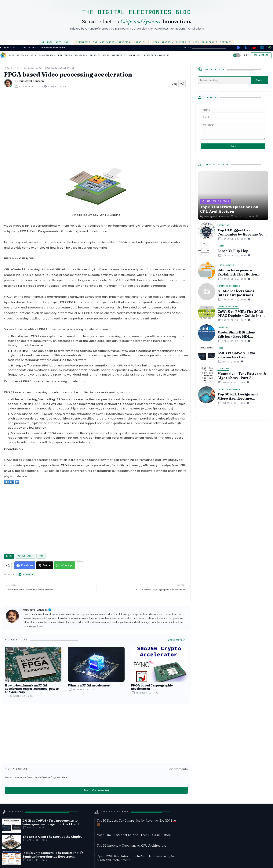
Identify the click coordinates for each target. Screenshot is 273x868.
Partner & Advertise (157, 55)
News (156, 42)
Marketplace (46, 55)
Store (106, 55)
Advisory (168, 42)
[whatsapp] (270, 48)
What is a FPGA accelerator (89, 685)
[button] (237, 55)
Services (226, 42)
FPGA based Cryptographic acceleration (152, 687)
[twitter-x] (246, 48)
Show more (175, 640)
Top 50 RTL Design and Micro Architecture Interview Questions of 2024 (243, 396)
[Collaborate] (261, 55)
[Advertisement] (96, 129)
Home (12, 55)
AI (43, 42)
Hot (33, 55)
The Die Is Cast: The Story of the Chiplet (44, 48)
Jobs (196, 42)
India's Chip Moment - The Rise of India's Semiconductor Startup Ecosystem (53, 855)
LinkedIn (28, 574)
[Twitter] (45, 565)
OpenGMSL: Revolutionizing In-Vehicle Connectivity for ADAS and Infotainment (136, 858)
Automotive (107, 42)
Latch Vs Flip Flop (233, 251)
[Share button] (80, 565)
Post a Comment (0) (96, 790)
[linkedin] (262, 48)
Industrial (124, 42)
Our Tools (64, 55)
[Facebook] (25, 565)
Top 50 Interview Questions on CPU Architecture (132, 845)
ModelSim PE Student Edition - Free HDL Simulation (237, 334)
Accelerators (25, 556)
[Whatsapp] (65, 565)
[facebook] (238, 48)
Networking (83, 42)
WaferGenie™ (119, 55)
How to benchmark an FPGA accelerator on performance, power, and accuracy (32, 689)
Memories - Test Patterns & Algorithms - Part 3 (242, 376)
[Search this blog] (224, 80)
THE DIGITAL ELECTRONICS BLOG (136, 12)
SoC (66, 42)
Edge (50, 42)
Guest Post (135, 55)
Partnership (210, 42)
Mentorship (183, 42)
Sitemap (21, 55)
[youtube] (254, 48)
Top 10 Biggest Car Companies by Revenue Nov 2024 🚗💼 (241, 232)
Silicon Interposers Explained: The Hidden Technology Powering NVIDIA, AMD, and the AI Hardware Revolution (239, 272)
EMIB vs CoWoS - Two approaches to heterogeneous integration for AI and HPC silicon (241, 355)
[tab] (12, 55)
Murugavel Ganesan (35, 610)
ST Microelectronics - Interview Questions (237, 293)
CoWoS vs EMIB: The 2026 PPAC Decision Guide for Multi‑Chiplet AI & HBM (240, 314)
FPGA (15, 68)
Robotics (140, 42)
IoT (95, 42)
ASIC (59, 42)
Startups (80, 55)
